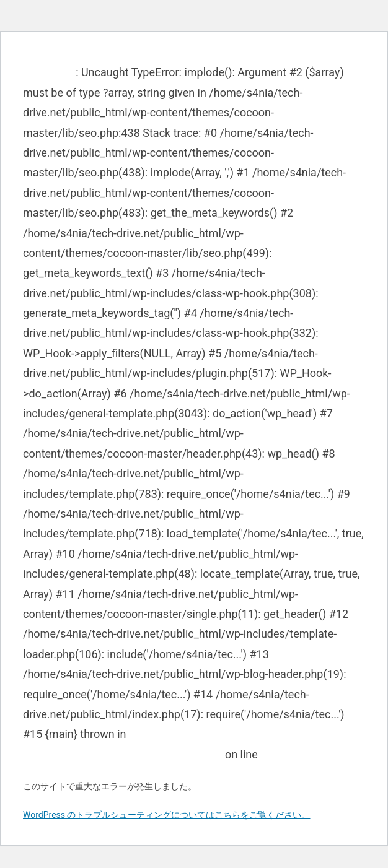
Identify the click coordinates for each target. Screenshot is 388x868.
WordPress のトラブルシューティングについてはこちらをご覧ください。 (167, 815)
